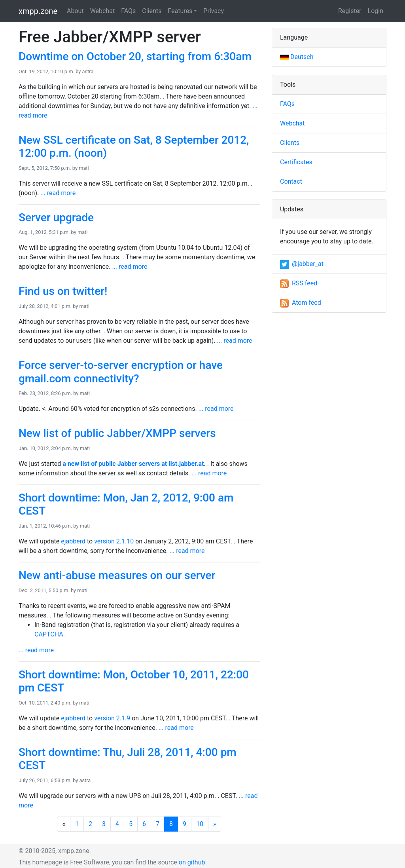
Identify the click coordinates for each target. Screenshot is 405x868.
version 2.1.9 (112, 718)
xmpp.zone (38, 11)
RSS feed (299, 283)
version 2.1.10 (114, 541)
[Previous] (64, 824)
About (75, 11)
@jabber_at (302, 264)
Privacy (214, 11)
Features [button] (180, 11)
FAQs (128, 11)
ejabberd (73, 541)
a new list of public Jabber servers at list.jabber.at (133, 464)
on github (192, 862)
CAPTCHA (49, 634)
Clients (152, 11)
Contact (291, 181)
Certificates (296, 162)
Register (350, 11)
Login (376, 11)
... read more (58, 193)
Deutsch (297, 57)
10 (200, 824)
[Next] (215, 824)
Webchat (103, 11)
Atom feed (301, 303)
